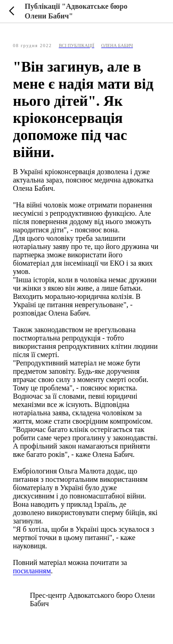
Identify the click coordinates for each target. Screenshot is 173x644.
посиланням (32, 571)
